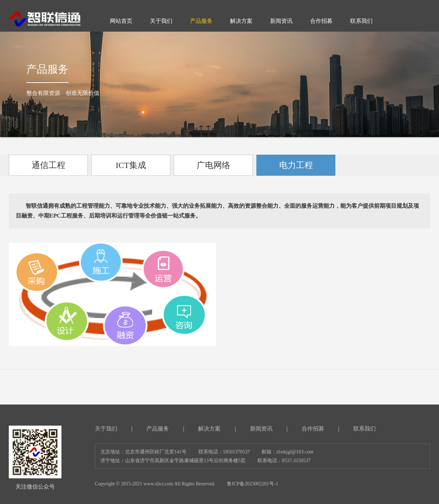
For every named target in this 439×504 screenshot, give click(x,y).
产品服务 (158, 429)
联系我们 (365, 429)
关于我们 (106, 429)
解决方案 (209, 429)
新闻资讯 (261, 429)
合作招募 (313, 429)
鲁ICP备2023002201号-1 (252, 484)
